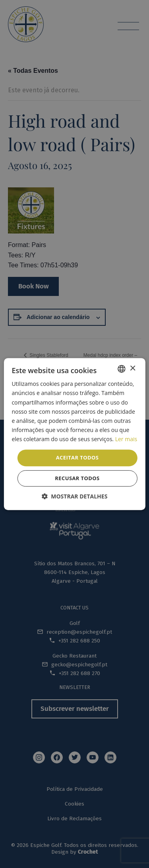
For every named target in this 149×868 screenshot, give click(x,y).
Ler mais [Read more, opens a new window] (126, 439)
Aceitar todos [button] (77, 457)
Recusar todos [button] (77, 478)
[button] (75, 496)
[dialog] (74, 434)
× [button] (133, 369)
